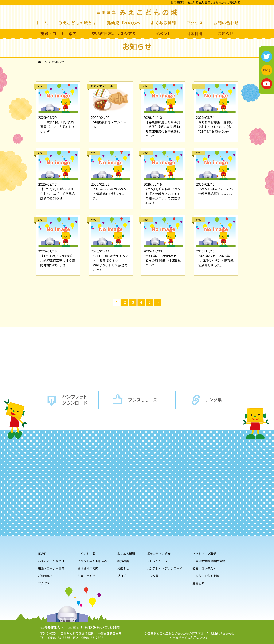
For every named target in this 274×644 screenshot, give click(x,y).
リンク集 (207, 400)
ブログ (122, 576)
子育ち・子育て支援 (206, 576)
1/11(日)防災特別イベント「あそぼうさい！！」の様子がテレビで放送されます (111, 263)
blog (267, 70)
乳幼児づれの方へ (124, 23)
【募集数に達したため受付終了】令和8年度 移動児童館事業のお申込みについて (163, 129)
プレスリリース (137, 400)
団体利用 (194, 34)
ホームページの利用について (189, 638)
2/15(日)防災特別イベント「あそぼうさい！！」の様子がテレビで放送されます (163, 196)
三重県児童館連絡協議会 (209, 561)
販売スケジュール (102, 86)
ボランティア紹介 (159, 554)
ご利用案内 (45, 576)
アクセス (195, 23)
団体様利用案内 (88, 568)
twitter (267, 56)
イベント (163, 34)
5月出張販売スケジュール (110, 125)
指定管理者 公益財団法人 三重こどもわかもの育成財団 (206, 3)
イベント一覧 (86, 554)
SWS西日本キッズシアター (116, 34)
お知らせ (226, 34)
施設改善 (123, 561)
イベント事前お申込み (92, 561)
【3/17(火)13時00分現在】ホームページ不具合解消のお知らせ (58, 194)
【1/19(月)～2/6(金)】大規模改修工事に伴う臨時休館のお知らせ (58, 261)
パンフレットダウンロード (67, 400)
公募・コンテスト (204, 569)
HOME (42, 554)
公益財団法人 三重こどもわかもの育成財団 (80, 627)
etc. (41, 86)
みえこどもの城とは (77, 23)
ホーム (42, 23)
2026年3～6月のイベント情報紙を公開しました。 (110, 194)
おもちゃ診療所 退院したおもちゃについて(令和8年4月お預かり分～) (216, 127)
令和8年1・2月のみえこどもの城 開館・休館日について (163, 261)
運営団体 (198, 583)
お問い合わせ (226, 23)
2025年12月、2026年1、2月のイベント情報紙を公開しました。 (216, 261)
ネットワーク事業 (204, 554)
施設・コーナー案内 (58, 34)
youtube (267, 84)
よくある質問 (163, 23)
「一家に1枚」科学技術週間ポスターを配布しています (58, 127)
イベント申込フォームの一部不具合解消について (216, 191)
